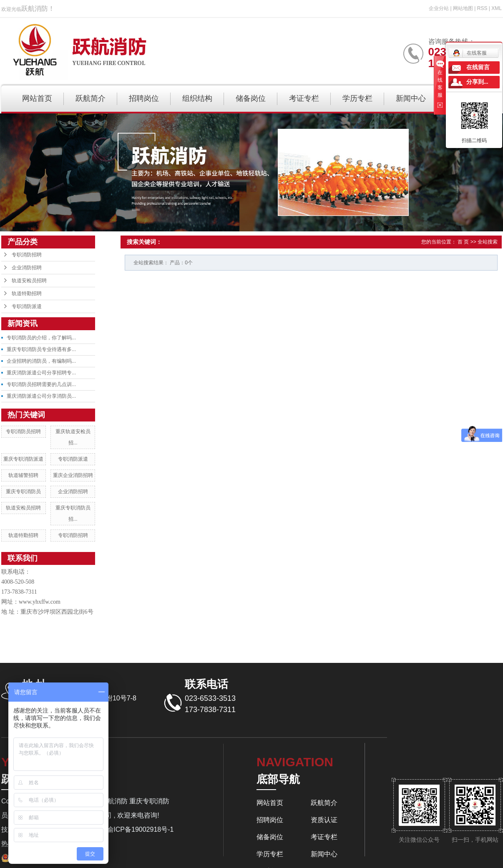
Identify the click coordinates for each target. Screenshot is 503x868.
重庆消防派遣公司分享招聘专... (41, 373)
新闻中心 (411, 98)
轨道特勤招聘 (27, 294)
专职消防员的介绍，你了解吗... (41, 338)
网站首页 (37, 98)
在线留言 (478, 67)
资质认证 (324, 820)
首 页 (463, 242)
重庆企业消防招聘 (73, 475)
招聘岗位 (144, 98)
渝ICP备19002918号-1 (140, 829)
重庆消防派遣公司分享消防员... (41, 396)
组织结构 (197, 98)
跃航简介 (91, 98)
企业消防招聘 (27, 268)
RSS (482, 8)
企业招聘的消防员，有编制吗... (41, 361)
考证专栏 (304, 98)
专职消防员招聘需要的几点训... (41, 384)
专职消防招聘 (27, 255)
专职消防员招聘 (23, 431)
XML (497, 8)
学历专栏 (357, 98)
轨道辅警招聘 (23, 475)
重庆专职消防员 (23, 492)
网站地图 (463, 8)
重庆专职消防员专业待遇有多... (41, 349)
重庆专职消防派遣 (23, 459)
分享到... (477, 82)
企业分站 (439, 8)
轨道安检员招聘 (29, 281)
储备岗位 (251, 98)
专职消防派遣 (27, 306)
